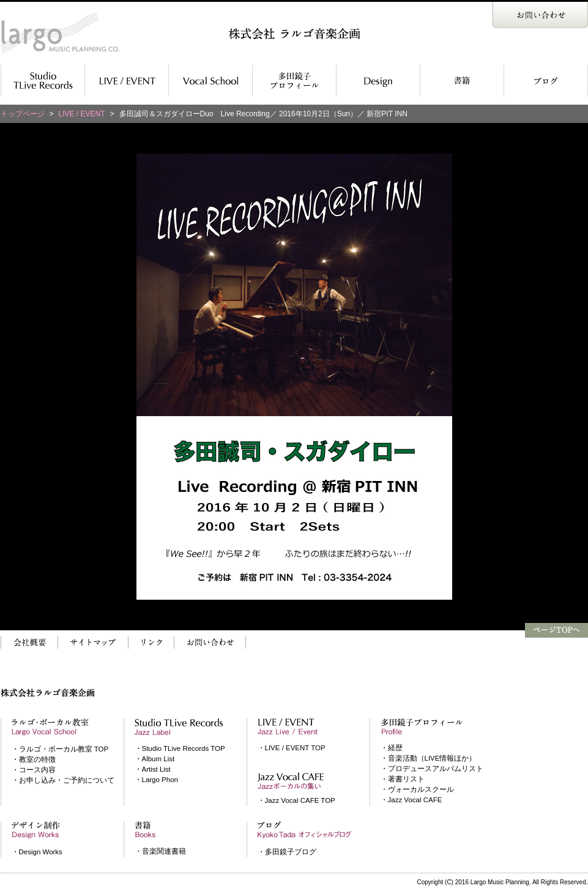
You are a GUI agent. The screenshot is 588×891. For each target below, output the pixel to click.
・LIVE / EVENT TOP (292, 748)
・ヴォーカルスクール (417, 789)
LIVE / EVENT (82, 114)
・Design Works (37, 852)
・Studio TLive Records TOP (180, 748)
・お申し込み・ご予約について (63, 780)
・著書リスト (403, 779)
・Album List (155, 759)
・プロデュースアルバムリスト (432, 769)
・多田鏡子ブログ (287, 852)
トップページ (23, 114)
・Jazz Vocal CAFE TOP (296, 800)
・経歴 (392, 748)
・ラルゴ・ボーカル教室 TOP (60, 749)
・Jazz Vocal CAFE (411, 800)
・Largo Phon (156, 780)
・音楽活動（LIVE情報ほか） (429, 758)
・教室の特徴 (34, 759)
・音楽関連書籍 (160, 851)
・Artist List (153, 769)
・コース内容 (34, 770)
